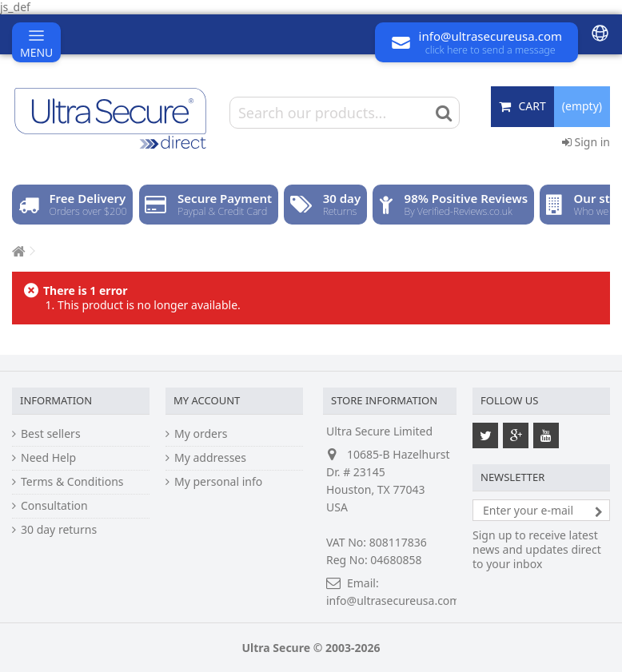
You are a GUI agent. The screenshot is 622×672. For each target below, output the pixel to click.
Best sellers (51, 434)
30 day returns (59, 530)
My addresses (210, 458)
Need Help (48, 458)
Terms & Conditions (72, 482)
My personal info (218, 482)
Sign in (586, 142)
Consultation (54, 506)
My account (207, 400)
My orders (201, 434)
